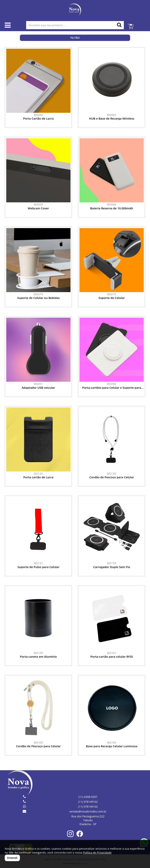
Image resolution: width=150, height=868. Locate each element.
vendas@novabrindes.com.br (88, 811)
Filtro (75, 38)
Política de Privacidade (97, 853)
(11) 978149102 (88, 802)
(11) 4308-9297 (88, 797)
